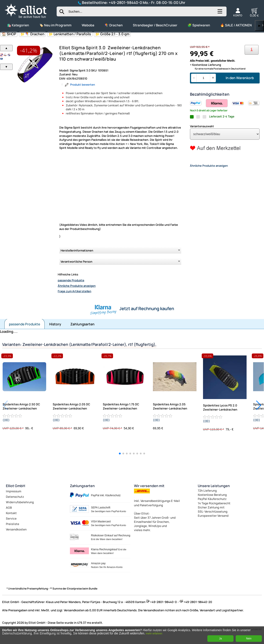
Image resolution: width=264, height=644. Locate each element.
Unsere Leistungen (214, 486)
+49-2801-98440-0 (125, 3)
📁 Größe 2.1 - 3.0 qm (112, 34)
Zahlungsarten (82, 324)
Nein (249, 639)
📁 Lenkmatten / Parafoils (70, 34)
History (55, 324)
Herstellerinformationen (77, 250)
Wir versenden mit (149, 486)
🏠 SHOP (9, 34)
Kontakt (11, 513)
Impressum (14, 491)
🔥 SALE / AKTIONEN (236, 25)
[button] (120, 454)
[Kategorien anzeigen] (220, 13)
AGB (9, 508)
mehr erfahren (154, 634)
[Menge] (203, 78)
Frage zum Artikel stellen (74, 291)
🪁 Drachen (114, 25)
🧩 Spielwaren (199, 25)
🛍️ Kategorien (18, 25)
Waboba (88, 25)
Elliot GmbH (15, 486)
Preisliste (13, 524)
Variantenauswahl (202, 126)
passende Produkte (71, 280)
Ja (221, 639)
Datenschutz (15, 497)
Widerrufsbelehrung (20, 502)
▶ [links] (259, 26)
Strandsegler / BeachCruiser (155, 25)
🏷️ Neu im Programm (55, 25)
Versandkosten (16, 529)
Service (11, 518)
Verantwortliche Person (76, 262)
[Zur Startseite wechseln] (29, 19)
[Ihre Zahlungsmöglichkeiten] (252, 50)
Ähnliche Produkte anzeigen (77, 286)
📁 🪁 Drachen (32, 34)
